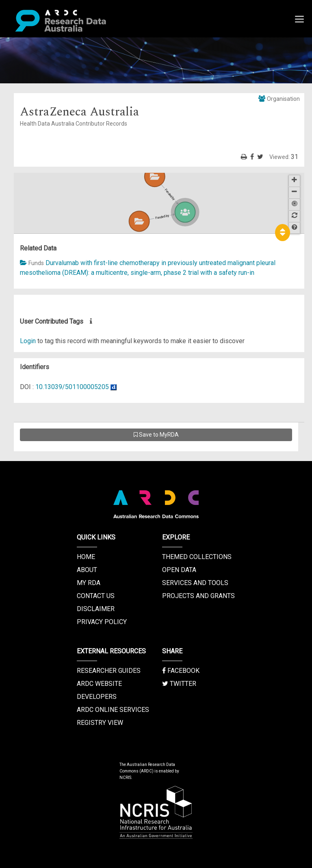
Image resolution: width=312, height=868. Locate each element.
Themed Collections (197, 557)
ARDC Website (99, 684)
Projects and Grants (198, 596)
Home (86, 557)
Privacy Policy (102, 622)
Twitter (179, 684)
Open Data (179, 570)
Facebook (181, 671)
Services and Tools (195, 583)
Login (28, 341)
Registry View (100, 723)
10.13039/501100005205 (72, 387)
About (87, 570)
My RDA (89, 583)
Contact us (96, 596)
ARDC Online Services (113, 710)
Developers (97, 697)
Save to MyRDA (156, 435)
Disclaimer (96, 609)
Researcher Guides (109, 671)
